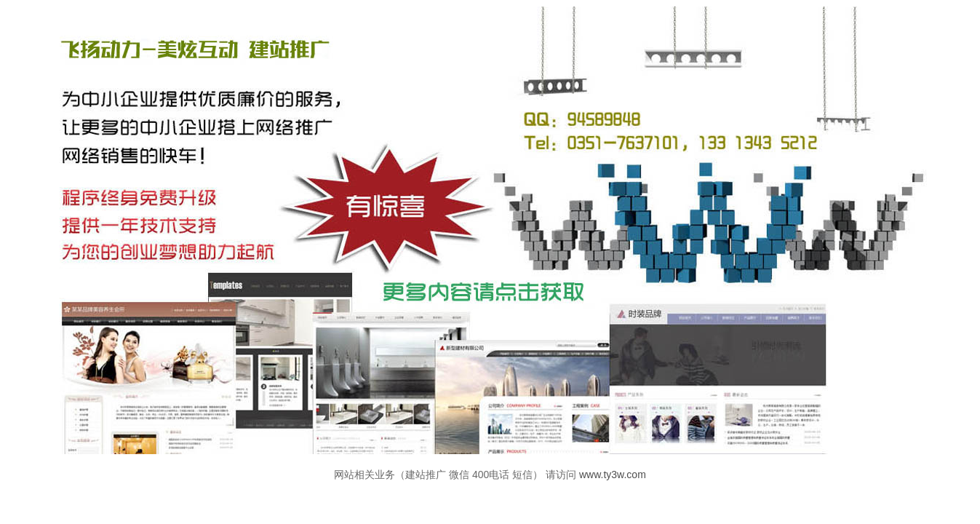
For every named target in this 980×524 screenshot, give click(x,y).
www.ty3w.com (613, 475)
